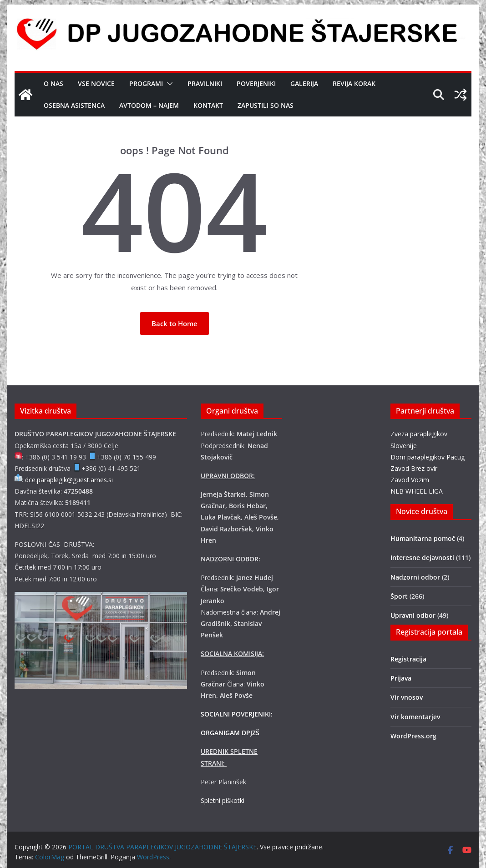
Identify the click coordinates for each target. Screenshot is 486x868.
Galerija (304, 83)
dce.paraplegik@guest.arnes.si (69, 480)
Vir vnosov (407, 697)
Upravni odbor (413, 615)
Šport (399, 596)
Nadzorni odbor (415, 577)
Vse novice (96, 83)
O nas (53, 83)
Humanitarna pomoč (423, 538)
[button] (168, 84)
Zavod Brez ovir (414, 468)
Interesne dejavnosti (422, 558)
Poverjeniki (256, 83)
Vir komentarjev (415, 717)
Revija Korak (354, 83)
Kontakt (208, 105)
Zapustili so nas (266, 105)
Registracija (408, 659)
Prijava (401, 678)
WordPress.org (413, 736)
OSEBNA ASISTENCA (74, 105)
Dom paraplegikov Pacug (428, 457)
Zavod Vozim (410, 480)
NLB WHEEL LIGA (417, 491)
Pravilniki (205, 83)
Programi (146, 83)
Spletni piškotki (223, 800)
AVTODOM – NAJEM (149, 105)
